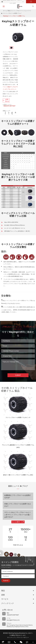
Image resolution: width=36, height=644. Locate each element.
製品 (9, 11)
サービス (5, 599)
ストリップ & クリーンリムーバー (21, 11)
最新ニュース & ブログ (18, 487)
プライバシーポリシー (23, 637)
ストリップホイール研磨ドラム (12, 13)
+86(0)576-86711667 (9, 106)
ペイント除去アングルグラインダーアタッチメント (10, 88)
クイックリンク (8, 603)
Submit (6, 581)
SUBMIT (18, 375)
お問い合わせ (6, 100)
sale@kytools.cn (13, 620)
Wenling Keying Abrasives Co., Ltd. (19, 633)
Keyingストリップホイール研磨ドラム (14, 16)
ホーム (5, 11)
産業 (3, 595)
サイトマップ (11, 637)
